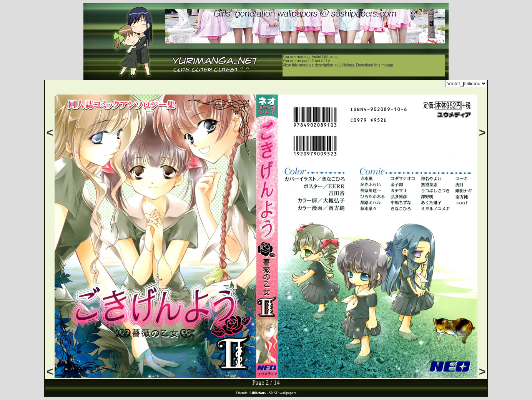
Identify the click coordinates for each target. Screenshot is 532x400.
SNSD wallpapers (282, 393)
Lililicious (346, 65)
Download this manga (375, 65)
